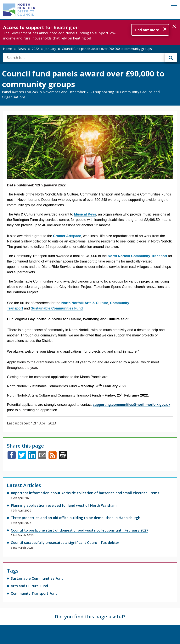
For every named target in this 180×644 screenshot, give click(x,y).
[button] (174, 26)
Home (7, 49)
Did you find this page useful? (90, 616)
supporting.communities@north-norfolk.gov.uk (132, 405)
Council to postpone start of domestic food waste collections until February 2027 (79, 530)
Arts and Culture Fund (29, 586)
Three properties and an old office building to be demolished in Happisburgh (76, 518)
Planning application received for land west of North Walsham (64, 505)
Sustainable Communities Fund (37, 578)
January (50, 49)
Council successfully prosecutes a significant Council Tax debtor (65, 543)
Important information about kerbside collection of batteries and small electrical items (85, 493)
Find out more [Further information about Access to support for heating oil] (147, 30)
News (22, 49)
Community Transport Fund (34, 593)
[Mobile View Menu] (174, 8)
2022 (35, 49)
